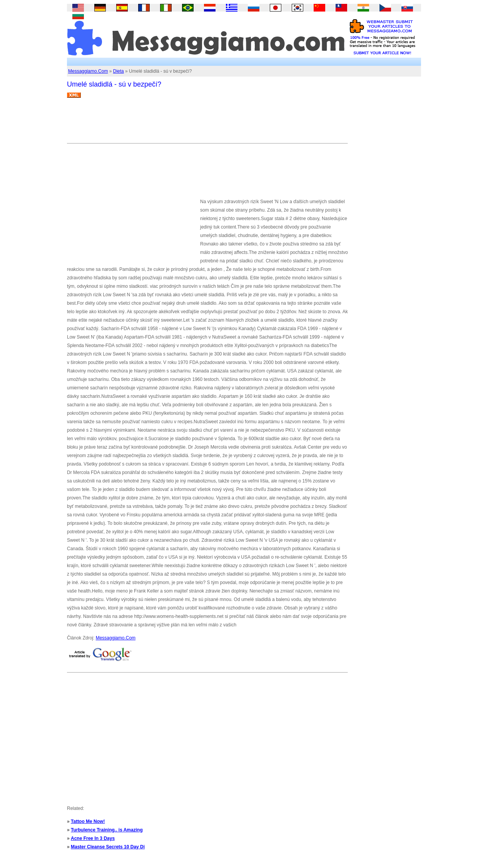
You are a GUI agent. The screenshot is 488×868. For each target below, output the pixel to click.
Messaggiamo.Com (88, 71)
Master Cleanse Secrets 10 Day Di (108, 847)
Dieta (119, 71)
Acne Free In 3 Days (93, 838)
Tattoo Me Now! (88, 821)
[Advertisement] (207, 124)
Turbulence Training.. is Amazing (107, 830)
